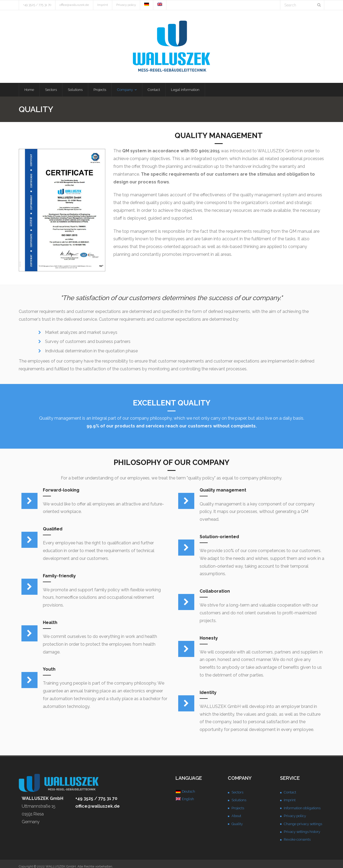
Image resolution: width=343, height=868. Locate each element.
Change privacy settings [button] (303, 824)
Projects (238, 808)
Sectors (237, 793)
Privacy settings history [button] (302, 832)
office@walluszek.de (74, 5)
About (236, 816)
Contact (290, 793)
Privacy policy (126, 5)
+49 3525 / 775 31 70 (37, 5)
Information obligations (302, 808)
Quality (237, 824)
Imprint (103, 5)
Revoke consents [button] (297, 840)
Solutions (239, 801)
